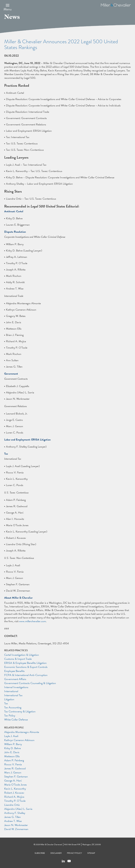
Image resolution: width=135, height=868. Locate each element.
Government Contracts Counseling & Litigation (30, 683)
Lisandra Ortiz (12, 805)
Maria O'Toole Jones (15, 785)
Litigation (9, 699)
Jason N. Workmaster (16, 825)
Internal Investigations (16, 687)
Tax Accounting (13, 707)
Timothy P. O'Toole (15, 801)
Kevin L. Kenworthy (15, 789)
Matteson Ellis (12, 756)
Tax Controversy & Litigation (20, 711)
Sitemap (91, 853)
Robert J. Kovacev (14, 793)
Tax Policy (10, 716)
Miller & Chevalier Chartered (51, 845)
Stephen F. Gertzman (16, 777)
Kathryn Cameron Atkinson (19, 740)
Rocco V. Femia (13, 764)
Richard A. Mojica (14, 797)
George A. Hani (13, 781)
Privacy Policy (74, 853)
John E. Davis (12, 752)
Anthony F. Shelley (15, 813)
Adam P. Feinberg (14, 760)
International (11, 691)
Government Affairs (15, 679)
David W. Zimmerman (16, 829)
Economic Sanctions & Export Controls (26, 667)
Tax (6, 703)
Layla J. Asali (11, 736)
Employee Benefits (14, 671)
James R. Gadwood (15, 768)
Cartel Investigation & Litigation (22, 655)
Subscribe (40, 853)
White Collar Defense (16, 720)
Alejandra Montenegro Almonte (22, 732)
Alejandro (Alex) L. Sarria (18, 809)
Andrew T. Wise (13, 821)
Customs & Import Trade (18, 659)
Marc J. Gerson (13, 773)
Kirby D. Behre (12, 748)
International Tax (13, 695)
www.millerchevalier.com (33, 621)
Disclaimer (56, 853)
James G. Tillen (12, 817)
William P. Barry (13, 744)
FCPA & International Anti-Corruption (26, 675)
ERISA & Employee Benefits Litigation (25, 663)
